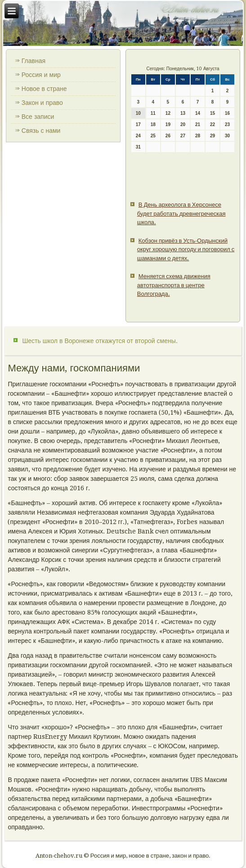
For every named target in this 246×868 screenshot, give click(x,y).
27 (183, 136)
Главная (34, 61)
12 (168, 113)
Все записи (38, 117)
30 (227, 136)
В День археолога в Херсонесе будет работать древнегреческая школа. (181, 213)
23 (227, 124)
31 (138, 147)
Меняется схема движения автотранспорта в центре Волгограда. (174, 285)
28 (198, 136)
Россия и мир (41, 75)
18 (153, 124)
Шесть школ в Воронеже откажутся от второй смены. (100, 341)
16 (227, 113)
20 (183, 124)
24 (138, 136)
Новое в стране (44, 89)
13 (183, 113)
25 (153, 136)
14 (198, 113)
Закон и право (42, 103)
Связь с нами (41, 131)
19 (168, 124)
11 (153, 113)
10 (138, 113)
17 (138, 124)
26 (168, 136)
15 (212, 113)
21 (198, 124)
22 (212, 124)
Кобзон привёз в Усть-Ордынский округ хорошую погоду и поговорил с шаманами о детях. (186, 249)
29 (212, 136)
